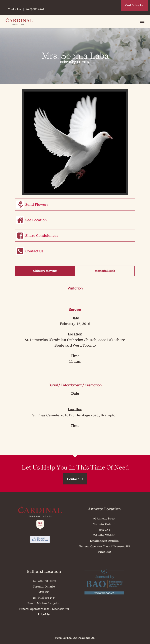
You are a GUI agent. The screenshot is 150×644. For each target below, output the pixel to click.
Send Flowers (37, 204)
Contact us (14, 9)
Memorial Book (105, 271)
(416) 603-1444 (35, 9)
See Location (36, 220)
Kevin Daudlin (109, 541)
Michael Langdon (49, 603)
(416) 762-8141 (107, 535)
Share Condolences (42, 235)
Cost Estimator (135, 5)
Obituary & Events (45, 271)
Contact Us (34, 251)
